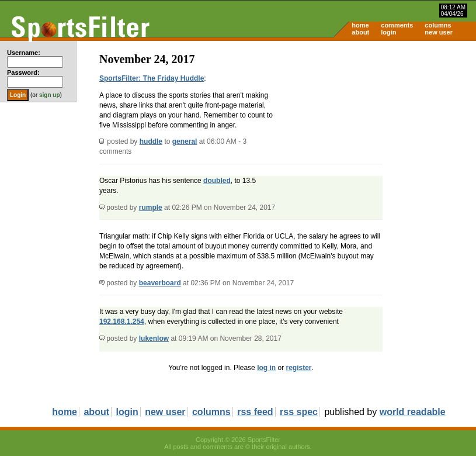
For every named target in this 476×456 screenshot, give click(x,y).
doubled (217, 181)
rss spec (299, 412)
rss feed (255, 412)
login (388, 32)
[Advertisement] (377, 132)
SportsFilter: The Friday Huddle (152, 78)
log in (266, 368)
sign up (50, 95)
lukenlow (154, 338)
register (298, 368)
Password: (23, 72)
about (360, 32)
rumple (151, 208)
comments (397, 25)
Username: (24, 53)
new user (439, 32)
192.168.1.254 (122, 322)
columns (438, 25)
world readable (413, 412)
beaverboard (160, 283)
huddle (151, 141)
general (185, 141)
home (360, 25)
